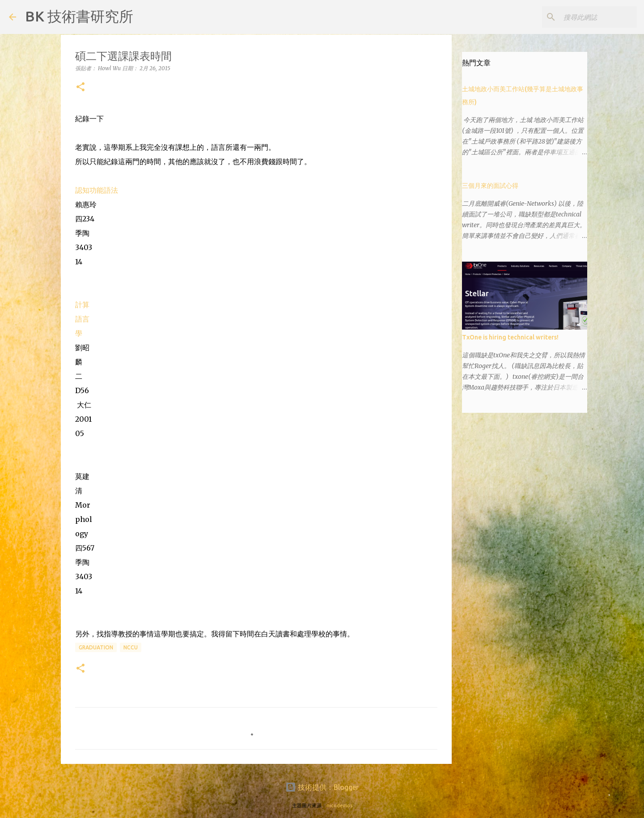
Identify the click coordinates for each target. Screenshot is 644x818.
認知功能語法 (97, 190)
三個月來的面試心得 (490, 186)
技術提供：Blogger (322, 787)
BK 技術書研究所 (79, 16)
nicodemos (339, 805)
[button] (80, 87)
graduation (96, 647)
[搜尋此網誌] (590, 17)
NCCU (131, 647)
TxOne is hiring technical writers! (510, 337)
